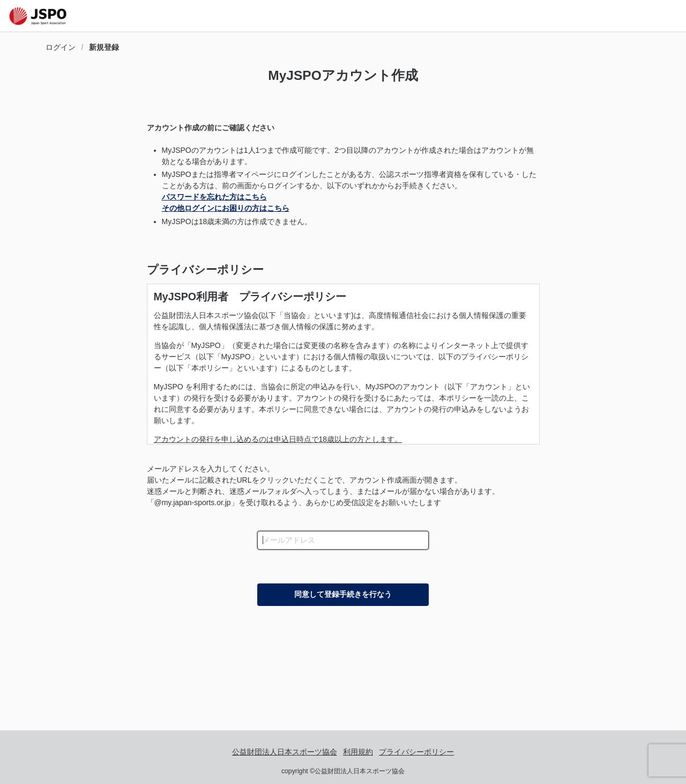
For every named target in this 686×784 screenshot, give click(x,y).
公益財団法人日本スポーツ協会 (285, 752)
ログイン (61, 47)
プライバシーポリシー (205, 269)
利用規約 (358, 752)
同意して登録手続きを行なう (343, 594)
